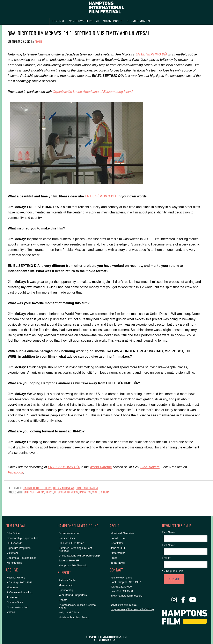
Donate (63, 600)
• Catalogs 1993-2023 (20, 582)
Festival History (16, 578)
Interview (60, 492)
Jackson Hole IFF (69, 560)
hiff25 (49, 492)
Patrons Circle (67, 580)
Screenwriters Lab (18, 607)
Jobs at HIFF (118, 548)
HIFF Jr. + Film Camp (71, 543)
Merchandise (14, 563)
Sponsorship (66, 590)
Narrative (85, 492)
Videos (11, 612)
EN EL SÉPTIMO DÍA (151, 54)
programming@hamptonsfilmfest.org (132, 609)
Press (114, 558)
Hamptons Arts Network (73, 565)
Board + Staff (118, 538)
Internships (119, 553)
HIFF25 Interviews (64, 488)
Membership (66, 585)
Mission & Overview (122, 533)
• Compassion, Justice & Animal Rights (77, 606)
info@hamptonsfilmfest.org (127, 596)
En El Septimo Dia (34, 492)
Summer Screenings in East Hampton (75, 549)
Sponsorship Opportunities (23, 538)
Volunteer (12, 553)
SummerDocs (15, 602)
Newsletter (117, 543)
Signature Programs (19, 548)
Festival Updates (33, 488)
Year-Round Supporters (73, 595)
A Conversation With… (20, 592)
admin (38, 41)
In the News (118, 563)
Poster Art (13, 597)
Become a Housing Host (21, 558)
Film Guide (13, 533)
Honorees (13, 587)
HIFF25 (48, 488)
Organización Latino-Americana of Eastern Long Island (93, 92)
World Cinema (101, 467)
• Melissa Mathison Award (74, 617)
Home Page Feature (87, 488)
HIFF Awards (14, 543)
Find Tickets (150, 467)
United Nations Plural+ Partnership (79, 556)
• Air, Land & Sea (69, 612)
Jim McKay (72, 492)
